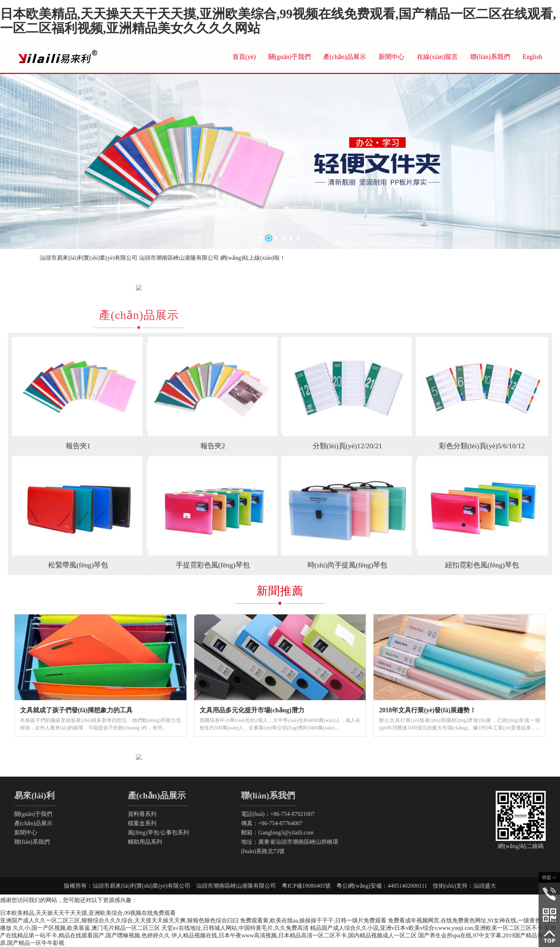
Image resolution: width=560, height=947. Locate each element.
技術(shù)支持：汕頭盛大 (462, 886)
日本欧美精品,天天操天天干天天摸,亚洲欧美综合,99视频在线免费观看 (88, 913)
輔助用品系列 (145, 842)
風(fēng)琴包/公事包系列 (159, 833)
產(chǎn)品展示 (345, 57)
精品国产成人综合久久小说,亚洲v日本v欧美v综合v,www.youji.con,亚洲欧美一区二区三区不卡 (427, 928)
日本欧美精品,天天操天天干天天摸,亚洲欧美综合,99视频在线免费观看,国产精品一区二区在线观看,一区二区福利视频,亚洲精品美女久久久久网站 (278, 21)
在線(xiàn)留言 (437, 57)
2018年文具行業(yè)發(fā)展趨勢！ (427, 710)
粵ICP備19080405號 (309, 886)
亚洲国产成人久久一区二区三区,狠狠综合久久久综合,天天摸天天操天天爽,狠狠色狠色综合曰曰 (119, 920)
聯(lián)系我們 (490, 57)
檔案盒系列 (142, 823)
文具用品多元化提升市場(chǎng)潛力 (252, 710)
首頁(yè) (244, 57)
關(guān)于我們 (289, 57)
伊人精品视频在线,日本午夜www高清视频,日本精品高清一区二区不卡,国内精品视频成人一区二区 (294, 935)
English (532, 57)
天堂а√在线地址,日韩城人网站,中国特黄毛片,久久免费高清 (235, 928)
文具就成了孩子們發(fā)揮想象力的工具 (76, 710)
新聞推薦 (280, 591)
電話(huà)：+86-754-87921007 (278, 814)
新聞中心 (391, 57)
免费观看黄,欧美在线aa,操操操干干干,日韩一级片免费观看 (313, 920)
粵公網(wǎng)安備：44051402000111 (382, 886)
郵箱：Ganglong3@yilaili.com (277, 833)
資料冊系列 (142, 814)
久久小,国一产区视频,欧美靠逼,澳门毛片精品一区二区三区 (86, 928)
